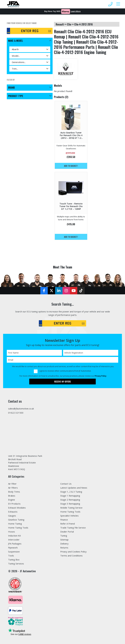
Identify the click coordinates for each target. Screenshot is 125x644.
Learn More (76, 11)
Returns (64, 548)
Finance (64, 520)
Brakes (12, 496)
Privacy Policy (101, 376)
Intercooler (14, 540)
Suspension (14, 552)
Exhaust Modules (17, 508)
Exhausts (13, 512)
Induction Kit (14, 536)
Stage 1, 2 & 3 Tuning (71, 492)
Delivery (64, 544)
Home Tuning (15, 524)
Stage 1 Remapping (70, 496)
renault (60, 24)
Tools (11, 556)
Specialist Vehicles (69, 516)
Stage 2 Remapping (70, 500)
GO (50, 31)
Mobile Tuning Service (71, 508)
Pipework (13, 548)
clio (69, 24)
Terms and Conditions (71, 556)
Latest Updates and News (74, 488)
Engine (12, 500)
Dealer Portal (67, 532)
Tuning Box (14, 560)
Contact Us (66, 484)
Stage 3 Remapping (70, 504)
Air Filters (13, 488)
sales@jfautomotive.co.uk (21, 409)
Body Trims (14, 492)
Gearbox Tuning (16, 520)
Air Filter (12, 484)
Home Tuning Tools (18, 528)
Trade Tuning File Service (73, 528)
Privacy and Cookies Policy (73, 552)
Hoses (12, 532)
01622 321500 (16, 413)
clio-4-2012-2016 (83, 24)
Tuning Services (16, 564)
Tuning (64, 536)
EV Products (14, 504)
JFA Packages (15, 544)
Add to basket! (71, 166)
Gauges (12, 516)
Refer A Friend (68, 524)
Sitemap (64, 540)
